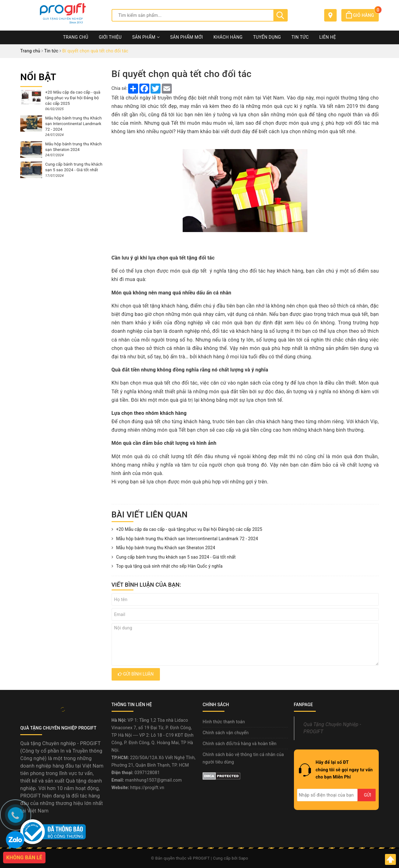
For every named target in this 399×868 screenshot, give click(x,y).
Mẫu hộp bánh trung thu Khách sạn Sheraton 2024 (163, 548)
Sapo (243, 858)
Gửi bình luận (136, 674)
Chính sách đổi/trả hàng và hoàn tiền (240, 744)
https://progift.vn (147, 788)
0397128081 (147, 773)
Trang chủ (76, 37)
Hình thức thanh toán (224, 722)
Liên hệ (328, 37)
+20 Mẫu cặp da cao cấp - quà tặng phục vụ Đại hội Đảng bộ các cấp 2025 (187, 530)
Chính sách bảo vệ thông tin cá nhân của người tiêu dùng (243, 758)
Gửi (367, 795)
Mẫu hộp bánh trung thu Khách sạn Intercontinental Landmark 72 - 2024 (185, 539)
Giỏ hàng (362, 15)
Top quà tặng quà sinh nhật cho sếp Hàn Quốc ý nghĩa (167, 566)
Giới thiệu (110, 37)
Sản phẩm (146, 37)
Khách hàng (228, 37)
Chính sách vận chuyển (226, 733)
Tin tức (300, 37)
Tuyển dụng (267, 37)
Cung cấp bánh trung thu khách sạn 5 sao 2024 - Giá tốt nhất (174, 557)
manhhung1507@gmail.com (154, 780)
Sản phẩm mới (187, 37)
